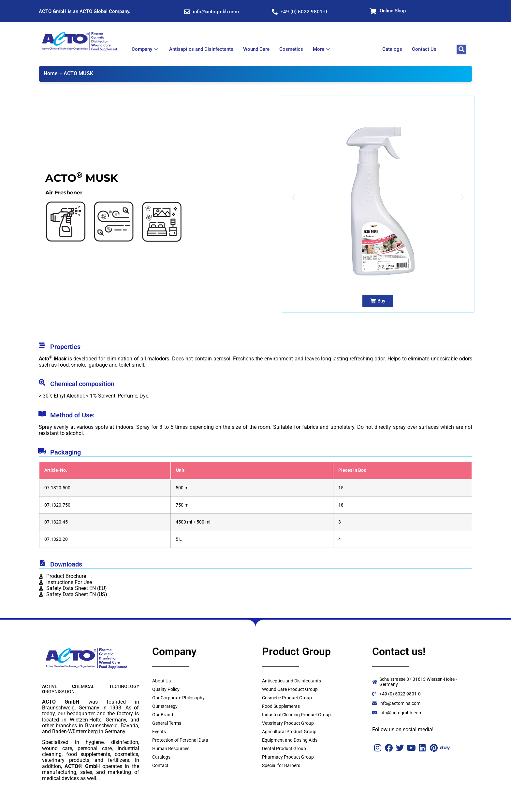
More (322, 49)
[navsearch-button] (461, 49)
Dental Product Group (284, 749)
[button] (293, 197)
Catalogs (392, 49)
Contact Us (424, 49)
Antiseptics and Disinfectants (201, 49)
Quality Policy (166, 689)
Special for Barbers (281, 765)
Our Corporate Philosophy (178, 698)
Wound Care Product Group (290, 689)
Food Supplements (281, 706)
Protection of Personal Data (180, 740)
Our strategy (165, 706)
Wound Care (256, 49)
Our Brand (163, 715)
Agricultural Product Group (289, 732)
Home (51, 73)
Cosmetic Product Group (287, 698)
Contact (160, 765)
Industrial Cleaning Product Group (296, 715)
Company (146, 49)
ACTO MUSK (78, 73)
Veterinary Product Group (288, 723)
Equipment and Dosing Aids (290, 740)
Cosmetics (291, 49)
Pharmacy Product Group (288, 757)
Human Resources (171, 749)
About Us (161, 681)
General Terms (167, 723)
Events (159, 732)
